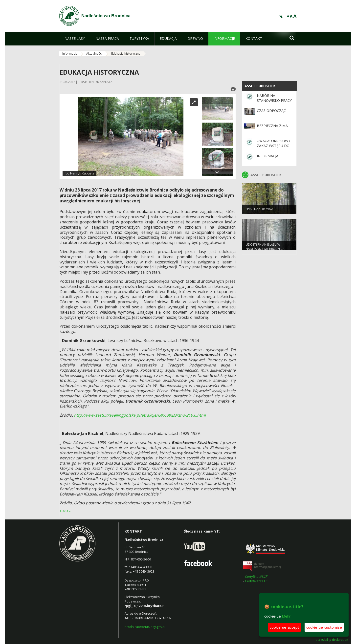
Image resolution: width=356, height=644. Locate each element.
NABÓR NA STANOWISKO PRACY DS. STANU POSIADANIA (274, 103)
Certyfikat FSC (257, 577)
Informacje (70, 54)
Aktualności (94, 54)
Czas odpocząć (271, 111)
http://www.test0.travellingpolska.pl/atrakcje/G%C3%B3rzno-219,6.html (140, 415)
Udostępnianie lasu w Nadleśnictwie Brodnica (265, 249)
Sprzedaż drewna (259, 211)
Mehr (286, 616)
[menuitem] (75, 39)
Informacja (268, 156)
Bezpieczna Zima (272, 126)
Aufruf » (65, 511)
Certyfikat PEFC (256, 581)
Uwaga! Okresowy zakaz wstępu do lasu (274, 146)
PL (281, 17)
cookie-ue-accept (284, 627)
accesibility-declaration (332, 640)
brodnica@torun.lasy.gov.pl (145, 627)
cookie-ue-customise (324, 627)
